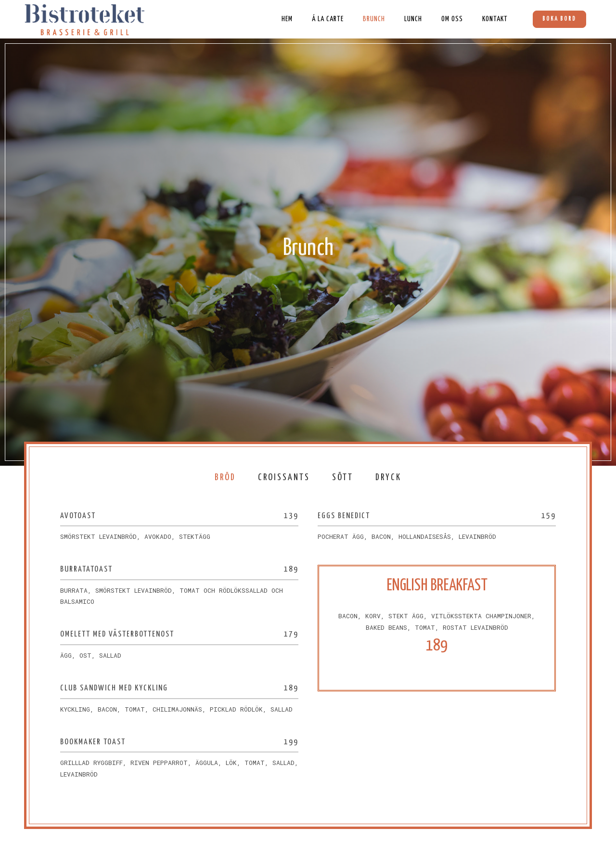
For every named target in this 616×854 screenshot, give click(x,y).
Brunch (373, 19)
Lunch (413, 19)
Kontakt (494, 19)
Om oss (452, 19)
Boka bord (559, 19)
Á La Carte (327, 19)
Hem (287, 19)
